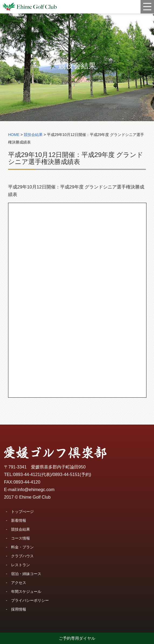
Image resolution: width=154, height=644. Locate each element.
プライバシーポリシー (30, 600)
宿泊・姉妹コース (26, 574)
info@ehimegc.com (36, 490)
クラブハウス (22, 556)
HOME (14, 135)
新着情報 (19, 520)
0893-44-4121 (27, 475)
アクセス (19, 583)
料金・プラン (22, 547)
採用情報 (19, 609)
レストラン (20, 565)
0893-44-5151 (66, 475)
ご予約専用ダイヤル (77, 638)
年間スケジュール (26, 591)
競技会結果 (20, 529)
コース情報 (20, 538)
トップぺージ (22, 512)
